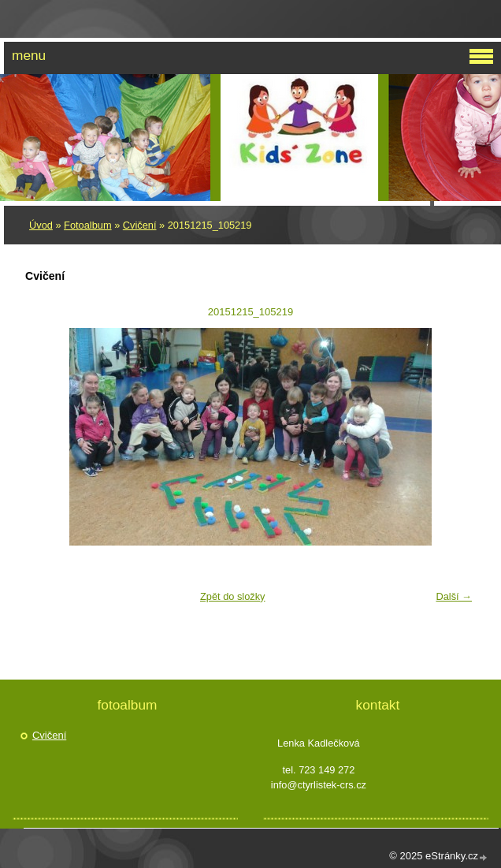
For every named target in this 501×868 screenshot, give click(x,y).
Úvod (41, 225)
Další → (454, 596)
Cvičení (140, 225)
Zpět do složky (233, 596)
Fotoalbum (87, 225)
